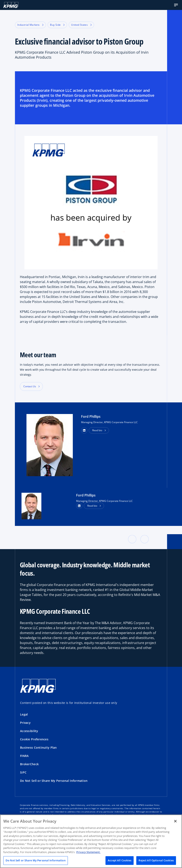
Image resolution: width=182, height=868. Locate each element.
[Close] (175, 821)
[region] (91, 841)
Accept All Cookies (120, 860)
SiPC (23, 772)
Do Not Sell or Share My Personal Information (54, 781)
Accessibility (29, 731)
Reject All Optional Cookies (156, 860)
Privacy (25, 723)
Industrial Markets (30, 25)
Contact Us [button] (30, 386)
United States (81, 25)
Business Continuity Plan (38, 748)
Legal (24, 714)
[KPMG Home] (11, 5)
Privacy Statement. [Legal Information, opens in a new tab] (88, 852)
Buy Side (57, 25)
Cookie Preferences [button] (34, 739)
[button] (176, 5)
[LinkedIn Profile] (79, 506)
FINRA (24, 756)
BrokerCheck (29, 764)
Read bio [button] (97, 430)
